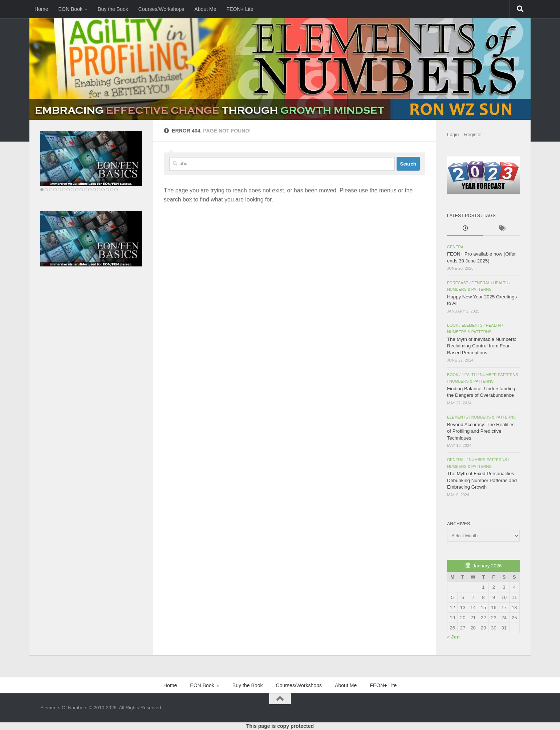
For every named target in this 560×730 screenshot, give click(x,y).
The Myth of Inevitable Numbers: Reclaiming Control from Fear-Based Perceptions (482, 346)
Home (41, 9)
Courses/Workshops (161, 9)
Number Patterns (499, 375)
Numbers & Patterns (469, 289)
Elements (472, 325)
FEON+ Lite (240, 9)
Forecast (458, 283)
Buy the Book (113, 9)
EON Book (71, 9)
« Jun (453, 637)
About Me (205, 9)
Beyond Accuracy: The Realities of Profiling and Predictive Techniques (481, 431)
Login (453, 134)
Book (453, 325)
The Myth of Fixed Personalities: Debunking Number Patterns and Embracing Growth (482, 480)
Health (501, 283)
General (456, 247)
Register (473, 134)
